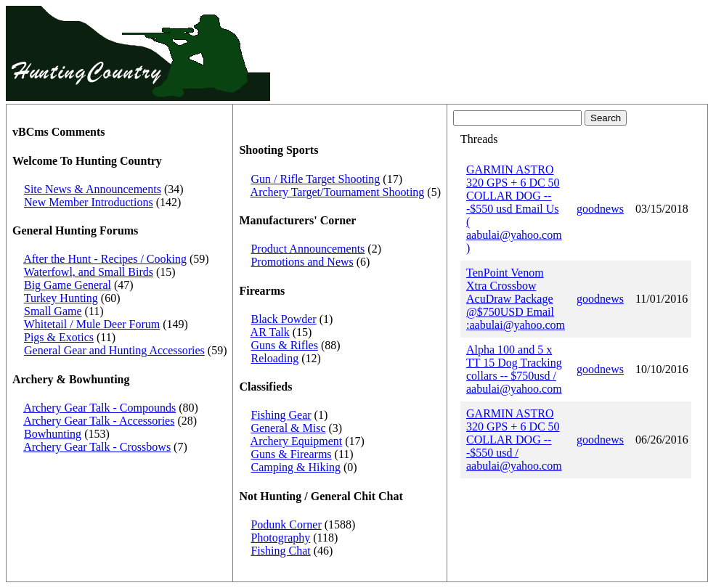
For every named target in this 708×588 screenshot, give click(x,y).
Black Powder (283, 319)
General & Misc (288, 428)
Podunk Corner (286, 524)
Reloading (274, 358)
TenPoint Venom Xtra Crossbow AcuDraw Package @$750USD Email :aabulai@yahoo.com (516, 299)
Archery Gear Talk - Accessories (99, 421)
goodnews (600, 209)
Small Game (53, 311)
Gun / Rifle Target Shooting (315, 179)
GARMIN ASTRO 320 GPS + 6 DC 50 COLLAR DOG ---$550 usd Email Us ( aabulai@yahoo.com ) (514, 209)
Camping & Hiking (296, 467)
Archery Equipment (297, 441)
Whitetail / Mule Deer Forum (92, 324)
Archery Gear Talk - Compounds (99, 408)
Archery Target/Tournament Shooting (338, 192)
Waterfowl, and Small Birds (89, 272)
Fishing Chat (280, 551)
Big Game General (68, 285)
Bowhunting (53, 434)
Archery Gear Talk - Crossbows (97, 447)
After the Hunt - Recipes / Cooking (105, 259)
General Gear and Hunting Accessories (114, 350)
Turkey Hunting (61, 298)
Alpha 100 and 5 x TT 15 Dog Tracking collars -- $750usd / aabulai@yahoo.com (514, 369)
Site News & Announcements (93, 189)
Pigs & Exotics (59, 337)
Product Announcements (308, 249)
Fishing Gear (281, 415)
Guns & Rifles (284, 345)
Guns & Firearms (291, 454)
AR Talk (270, 332)
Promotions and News (302, 262)
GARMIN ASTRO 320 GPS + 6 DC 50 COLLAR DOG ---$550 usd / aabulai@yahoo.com (514, 440)
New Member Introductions (89, 202)
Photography (280, 538)
